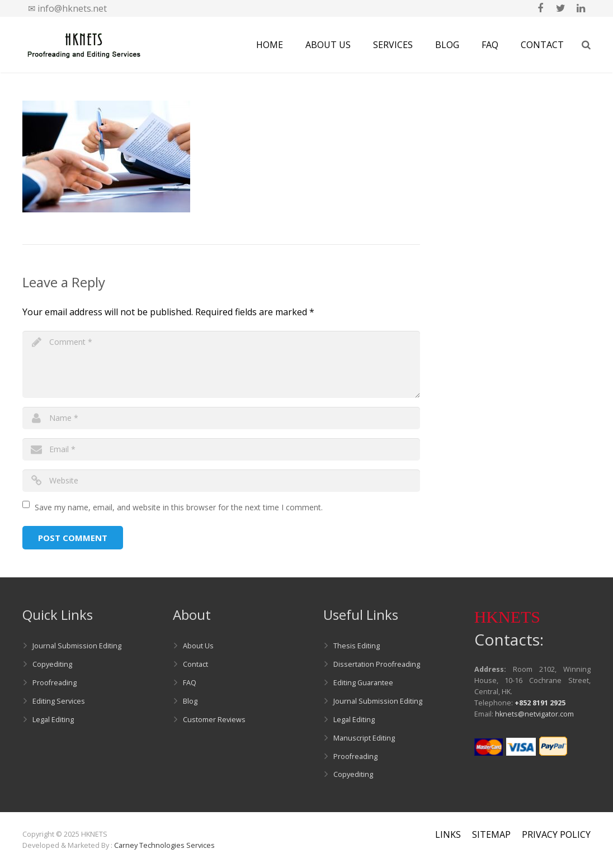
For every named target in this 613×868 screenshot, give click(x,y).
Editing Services (59, 701)
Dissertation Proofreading (377, 664)
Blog (190, 701)
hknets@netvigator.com (534, 714)
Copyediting (52, 664)
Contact (195, 664)
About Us (198, 646)
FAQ (190, 683)
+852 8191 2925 (540, 703)
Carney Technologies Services (164, 845)
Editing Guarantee (363, 683)
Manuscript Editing (364, 738)
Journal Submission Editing (77, 646)
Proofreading (55, 683)
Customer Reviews (214, 720)
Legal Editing (53, 720)
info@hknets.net (72, 8)
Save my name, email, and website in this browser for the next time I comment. (179, 507)
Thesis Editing (357, 646)
